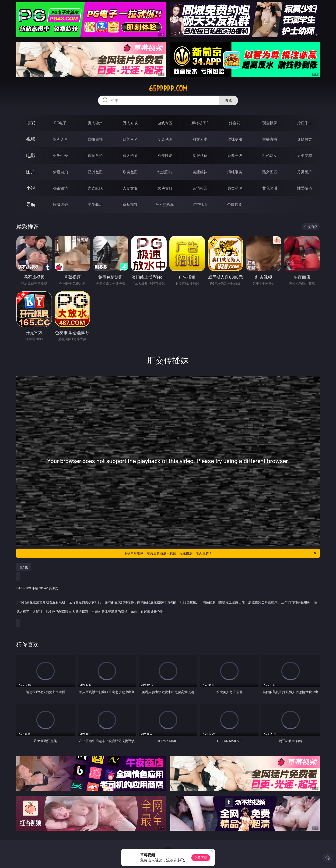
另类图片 (304, 172)
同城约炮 (60, 204)
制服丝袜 (200, 156)
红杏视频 (200, 204)
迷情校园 (200, 188)
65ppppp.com (168, 89)
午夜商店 (95, 204)
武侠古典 (165, 188)
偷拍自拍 (95, 156)
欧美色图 (130, 172)
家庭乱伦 (95, 188)
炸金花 (235, 123)
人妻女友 (130, 188)
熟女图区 (270, 172)
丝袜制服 (235, 139)
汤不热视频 (165, 204)
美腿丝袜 (200, 172)
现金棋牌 (270, 123)
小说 (31, 188)
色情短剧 (235, 204)
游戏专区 (165, 123)
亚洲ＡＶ (60, 139)
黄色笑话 (270, 188)
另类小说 (235, 188)
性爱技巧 (304, 188)
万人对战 (130, 123)
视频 (31, 139)
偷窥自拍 (60, 172)
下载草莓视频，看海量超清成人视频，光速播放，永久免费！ (221, 553)
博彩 (31, 123)
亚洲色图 (95, 172)
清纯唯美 (235, 172)
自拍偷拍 (95, 139)
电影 (31, 155)
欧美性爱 (165, 156)
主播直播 (270, 139)
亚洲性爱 (60, 156)
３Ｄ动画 (165, 139)
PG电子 (60, 123)
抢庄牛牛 (304, 123)
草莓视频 (130, 204)
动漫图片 (165, 172)
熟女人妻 (200, 139)
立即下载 (201, 858)
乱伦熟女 (270, 156)
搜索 (229, 100)
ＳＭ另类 (304, 139)
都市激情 (60, 188)
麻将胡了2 (200, 123)
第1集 (24, 567)
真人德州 (95, 123)
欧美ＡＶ (130, 139)
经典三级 (235, 156)
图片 (31, 172)
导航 (31, 204)
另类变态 (304, 156)
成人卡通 (130, 156)
